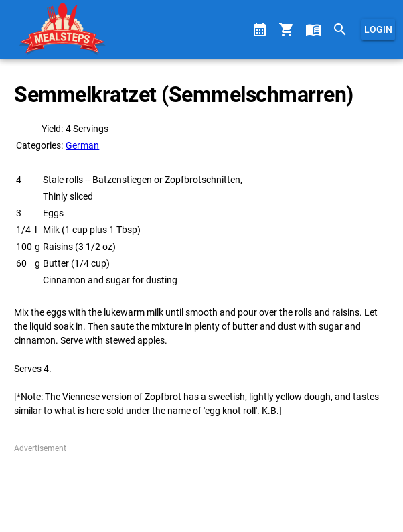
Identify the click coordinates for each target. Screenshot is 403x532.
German (82, 145)
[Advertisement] (201, 488)
